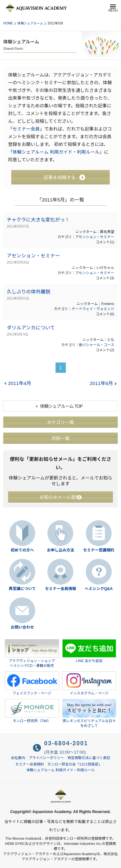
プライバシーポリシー (46, 758)
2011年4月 (20, 383)
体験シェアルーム (30, 23)
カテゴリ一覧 (61, 422)
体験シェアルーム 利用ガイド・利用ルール (56, 152)
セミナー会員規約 (30, 764)
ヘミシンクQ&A (99, 589)
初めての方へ (22, 550)
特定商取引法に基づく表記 (89, 758)
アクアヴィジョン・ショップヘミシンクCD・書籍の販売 (32, 653)
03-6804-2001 (66, 743)
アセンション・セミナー (95, 237)
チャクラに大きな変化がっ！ (38, 220)
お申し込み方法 (60, 550)
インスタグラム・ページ (89, 683)
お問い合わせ (22, 627)
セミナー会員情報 (60, 589)
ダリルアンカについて (31, 328)
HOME (8, 23)
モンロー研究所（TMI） (32, 711)
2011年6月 (101, 383)
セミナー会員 (26, 129)
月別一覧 (61, 438)
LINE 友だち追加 (89, 651)
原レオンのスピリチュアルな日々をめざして (89, 713)
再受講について (22, 589)
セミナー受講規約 (99, 550)
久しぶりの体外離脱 (29, 292)
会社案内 (18, 758)
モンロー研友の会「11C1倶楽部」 (75, 764)
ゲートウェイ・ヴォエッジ (93, 309)
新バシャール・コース (97, 345)
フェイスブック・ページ (32, 683)
